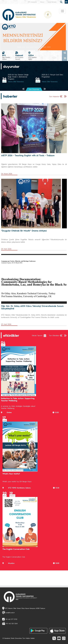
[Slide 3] (32, 47)
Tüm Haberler (54, 96)
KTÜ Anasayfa (32, 2)
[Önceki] (65, 53)
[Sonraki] (65, 58)
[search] (62, 2)
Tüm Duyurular (34, 89)
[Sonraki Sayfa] (45, 89)
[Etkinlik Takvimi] (46, 336)
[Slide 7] (49, 47)
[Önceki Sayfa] (24, 89)
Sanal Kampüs (52, 2)
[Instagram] (64, 638)
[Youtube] (59, 638)
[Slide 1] (23, 47)
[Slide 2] (28, 47)
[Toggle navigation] (62, 11)
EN (66, 2)
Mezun (42, 2)
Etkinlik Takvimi (37, 335)
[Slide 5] (40, 47)
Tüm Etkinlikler (54, 335)
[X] (54, 638)
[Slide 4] (36, 47)
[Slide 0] (19, 47)
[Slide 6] (45, 47)
